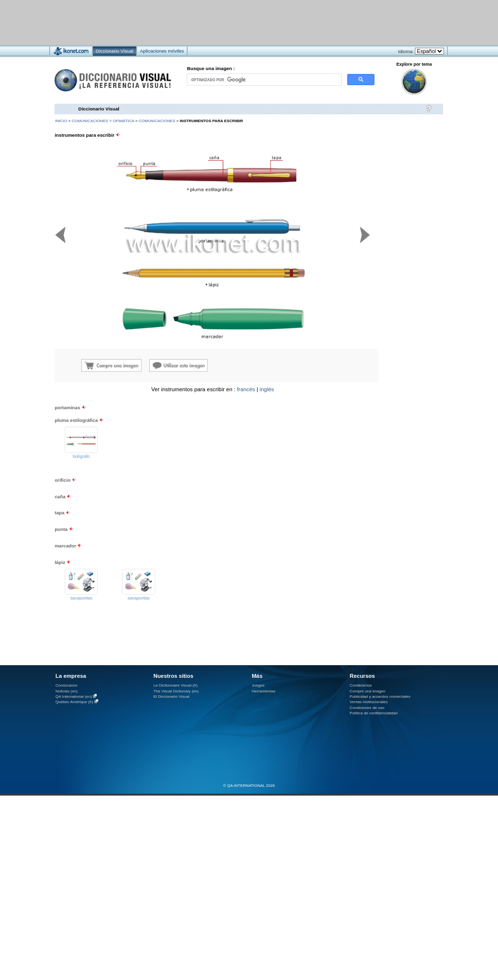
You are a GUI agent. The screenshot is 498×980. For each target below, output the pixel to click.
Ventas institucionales (369, 702)
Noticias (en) (67, 691)
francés (246, 389)
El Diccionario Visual (171, 697)
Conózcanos (66, 685)
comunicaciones (157, 121)
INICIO (61, 121)
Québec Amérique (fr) (74, 702)
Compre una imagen (367, 691)
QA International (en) (74, 697)
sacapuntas (81, 598)
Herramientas (264, 691)
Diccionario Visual (99, 109)
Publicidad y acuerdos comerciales (380, 697)
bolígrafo (81, 456)
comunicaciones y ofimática (103, 121)
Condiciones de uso (367, 708)
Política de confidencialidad (373, 713)
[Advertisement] (384, 447)
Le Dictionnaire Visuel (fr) (175, 685)
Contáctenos (361, 685)
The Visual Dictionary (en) (176, 691)
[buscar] (264, 80)
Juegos (258, 685)
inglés (267, 389)
